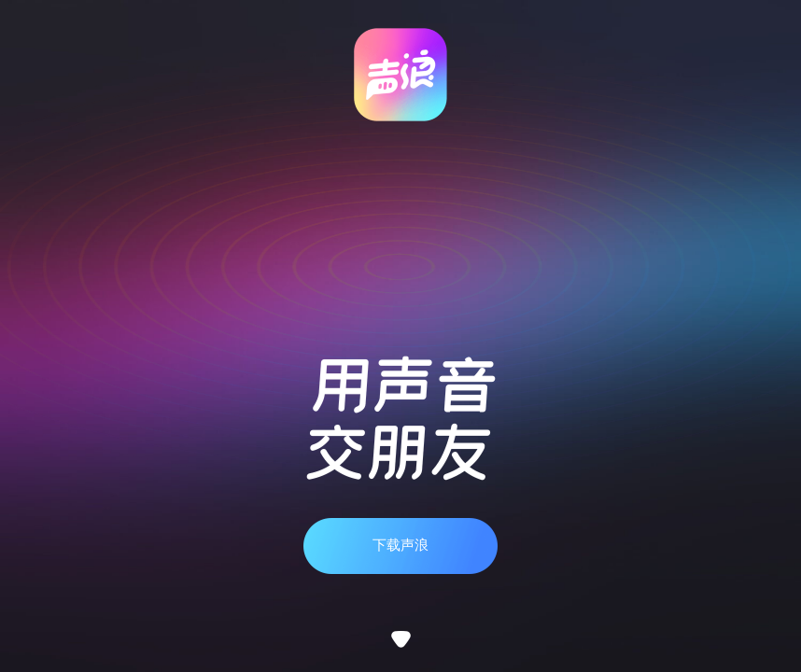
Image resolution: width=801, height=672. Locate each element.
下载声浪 (400, 545)
